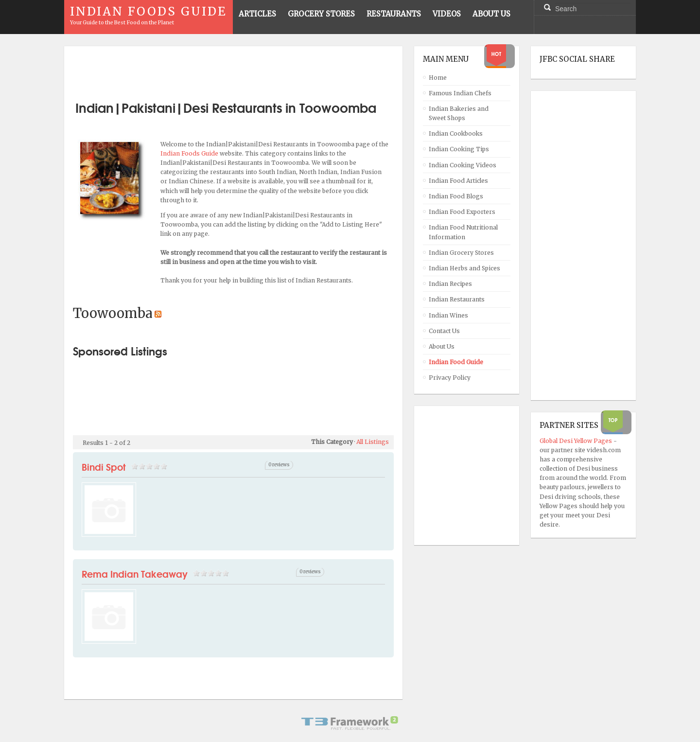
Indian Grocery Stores (461, 253)
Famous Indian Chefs (460, 93)
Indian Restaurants (457, 299)
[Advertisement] (233, 70)
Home (438, 78)
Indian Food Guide (456, 362)
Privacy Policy (450, 378)
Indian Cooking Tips (459, 149)
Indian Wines (448, 315)
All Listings (373, 442)
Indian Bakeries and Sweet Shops (459, 113)
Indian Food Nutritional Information (463, 232)
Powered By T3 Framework (350, 723)
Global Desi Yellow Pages (577, 441)
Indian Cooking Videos (463, 165)
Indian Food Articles (458, 181)
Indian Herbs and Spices (464, 268)
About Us (442, 346)
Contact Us (444, 331)
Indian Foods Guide (190, 153)
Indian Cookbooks (456, 133)
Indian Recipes (450, 284)
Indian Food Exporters (462, 212)
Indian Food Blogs (456, 196)
